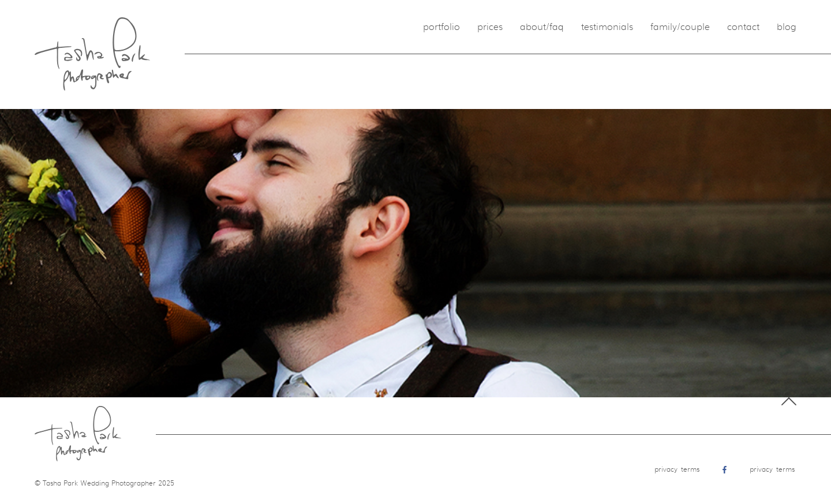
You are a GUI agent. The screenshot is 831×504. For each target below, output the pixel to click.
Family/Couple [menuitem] (680, 27)
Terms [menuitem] (690, 469)
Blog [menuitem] (787, 27)
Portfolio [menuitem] (441, 27)
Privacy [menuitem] (666, 469)
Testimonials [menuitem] (607, 27)
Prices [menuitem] (490, 27)
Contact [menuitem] (743, 27)
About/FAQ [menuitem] (542, 27)
